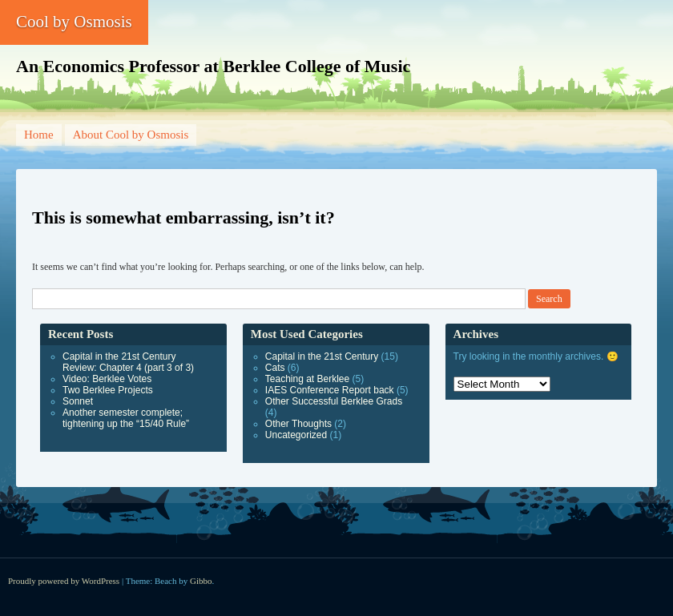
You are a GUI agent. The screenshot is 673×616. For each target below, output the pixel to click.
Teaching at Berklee (307, 379)
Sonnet (78, 401)
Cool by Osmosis (74, 22)
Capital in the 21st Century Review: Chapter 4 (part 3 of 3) (128, 362)
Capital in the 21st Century (322, 356)
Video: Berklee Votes (107, 379)
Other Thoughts (298, 424)
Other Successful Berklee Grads (334, 401)
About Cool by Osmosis (131, 135)
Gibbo (201, 581)
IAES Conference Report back (330, 390)
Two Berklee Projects (108, 390)
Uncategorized (296, 435)
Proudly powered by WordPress (64, 581)
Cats (275, 368)
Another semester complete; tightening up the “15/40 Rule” (126, 418)
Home (39, 135)
